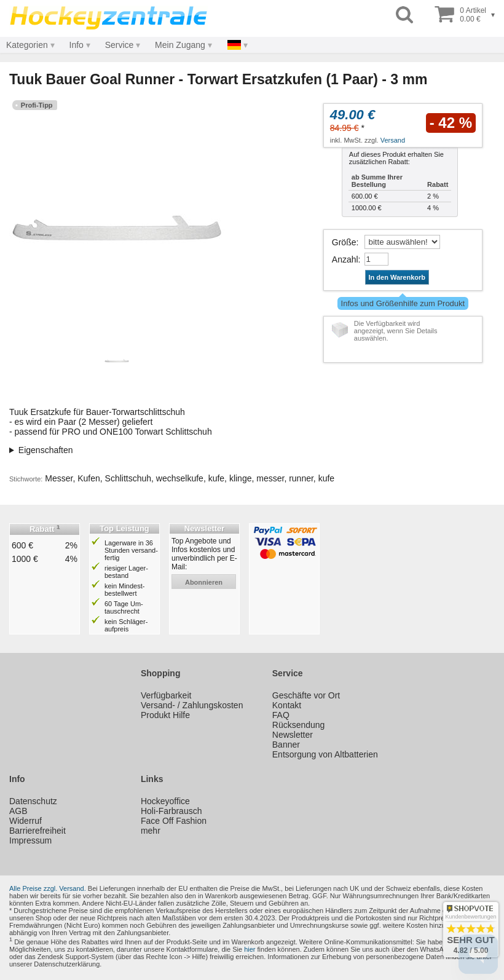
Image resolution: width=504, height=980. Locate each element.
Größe (344, 242)
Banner (286, 745)
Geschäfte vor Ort (306, 695)
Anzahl (345, 259)
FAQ (281, 715)
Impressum (30, 840)
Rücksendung (299, 725)
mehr (151, 831)
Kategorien (27, 45)
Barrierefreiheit (37, 831)
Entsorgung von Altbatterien (325, 754)
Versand (393, 140)
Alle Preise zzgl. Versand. (48, 888)
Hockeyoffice (165, 801)
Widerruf (26, 821)
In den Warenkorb (397, 277)
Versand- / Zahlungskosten (192, 705)
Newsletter (293, 735)
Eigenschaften (46, 450)
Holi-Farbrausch (171, 811)
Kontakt (287, 705)
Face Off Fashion (174, 821)
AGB (18, 811)
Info (77, 45)
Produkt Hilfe (165, 715)
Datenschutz (33, 801)
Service (120, 45)
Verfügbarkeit (166, 695)
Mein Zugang (180, 45)
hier (250, 949)
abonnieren (204, 582)
